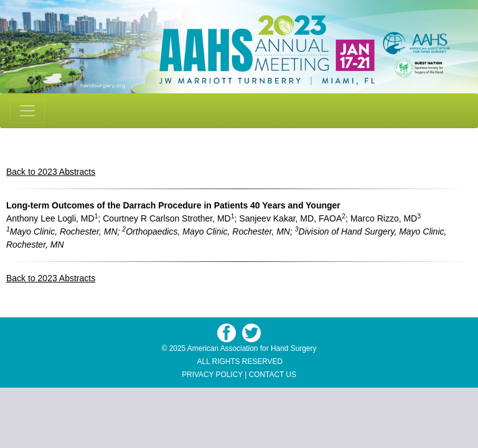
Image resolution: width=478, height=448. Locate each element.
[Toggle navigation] (27, 111)
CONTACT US (273, 375)
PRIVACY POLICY (212, 375)
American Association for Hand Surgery (252, 348)
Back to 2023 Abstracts (51, 172)
